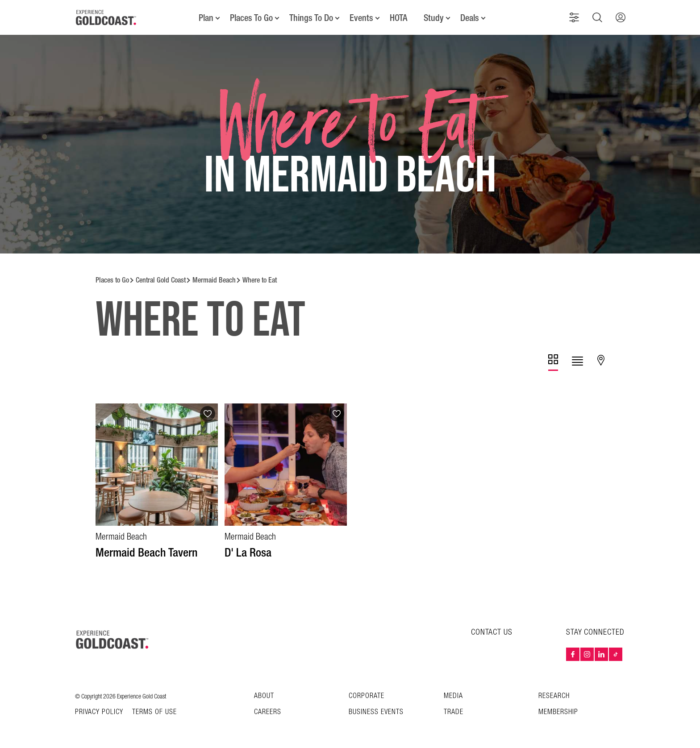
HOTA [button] (398, 18)
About (264, 696)
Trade (454, 712)
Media (453, 696)
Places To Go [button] (251, 18)
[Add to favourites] (208, 414)
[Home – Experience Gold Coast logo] (112, 640)
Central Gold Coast (161, 280)
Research (554, 696)
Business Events (376, 712)
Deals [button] (470, 18)
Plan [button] (206, 18)
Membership (558, 712)
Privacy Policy (99, 712)
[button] (574, 17)
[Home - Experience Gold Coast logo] (106, 17)
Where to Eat (260, 280)
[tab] (553, 363)
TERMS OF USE (154, 712)
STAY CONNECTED (595, 632)
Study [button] (434, 18)
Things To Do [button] (311, 18)
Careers (268, 712)
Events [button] (361, 18)
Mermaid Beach (214, 280)
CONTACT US (492, 632)
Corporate (367, 696)
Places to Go (112, 280)
